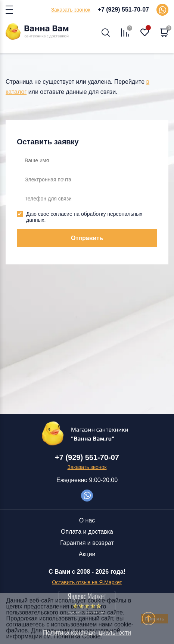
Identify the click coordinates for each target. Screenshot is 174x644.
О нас (87, 520)
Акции (87, 554)
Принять (155, 619)
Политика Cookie (77, 636)
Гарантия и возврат (87, 543)
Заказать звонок (71, 10)
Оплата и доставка (87, 532)
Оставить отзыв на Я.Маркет (87, 582)
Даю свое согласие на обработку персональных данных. (84, 217)
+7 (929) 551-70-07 (123, 10)
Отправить (87, 238)
